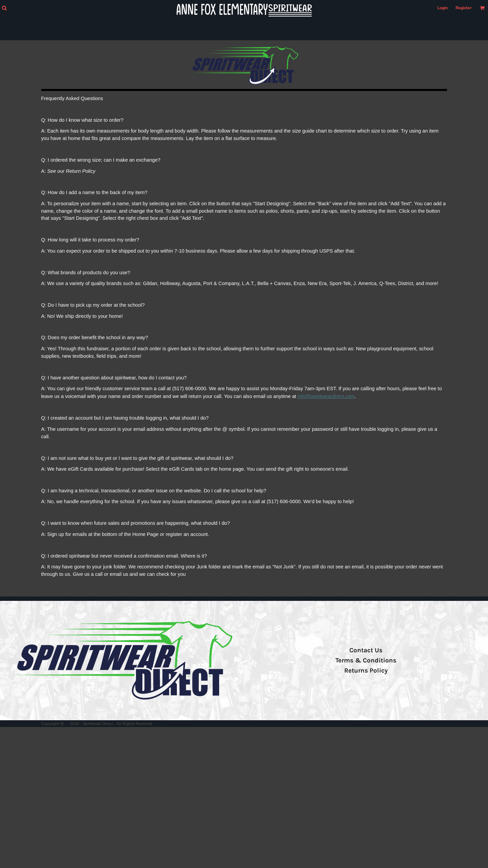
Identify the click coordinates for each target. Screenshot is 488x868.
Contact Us (366, 650)
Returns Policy (366, 671)
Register (464, 8)
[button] (4, 8)
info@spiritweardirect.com (326, 396)
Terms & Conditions (366, 660)
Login (443, 8)
